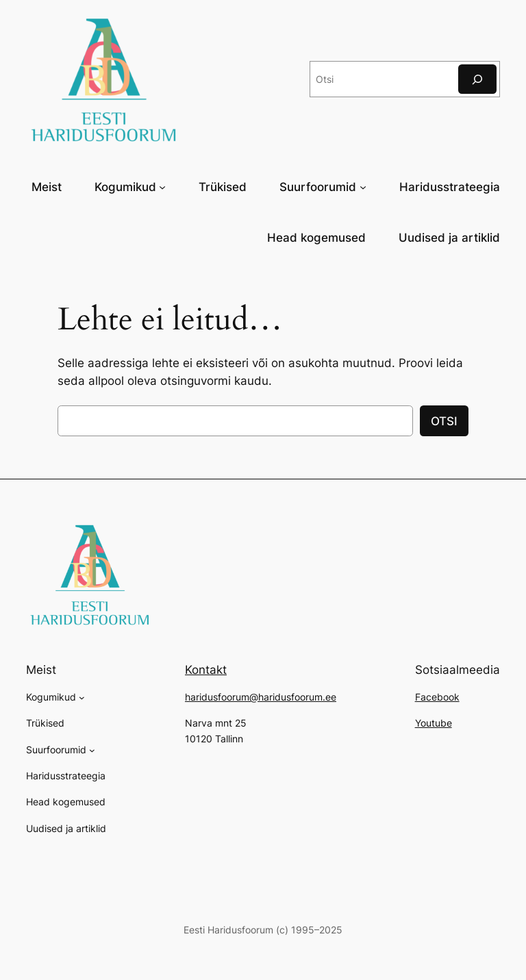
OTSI (444, 421)
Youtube (434, 723)
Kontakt (206, 670)
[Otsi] (477, 79)
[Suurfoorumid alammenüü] (363, 186)
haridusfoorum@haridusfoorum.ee (261, 697)
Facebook (437, 697)
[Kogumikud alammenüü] (162, 186)
